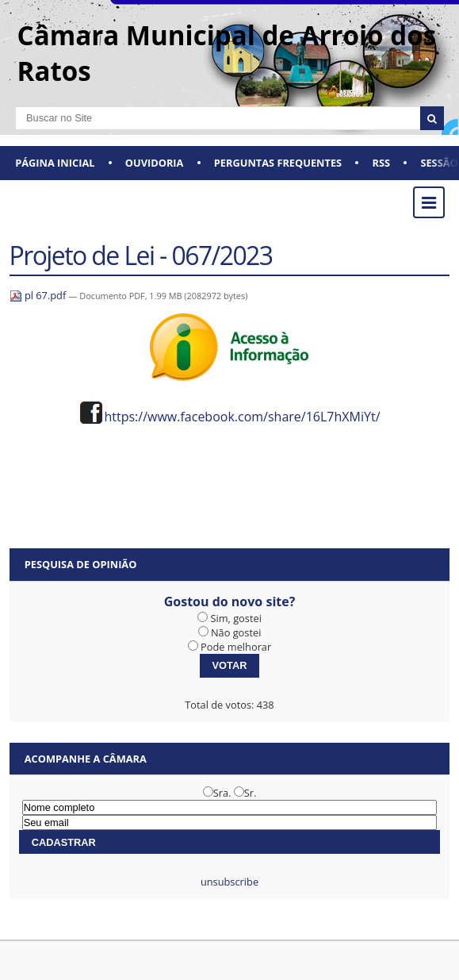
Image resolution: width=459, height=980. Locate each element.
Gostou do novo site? (230, 601)
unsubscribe (229, 882)
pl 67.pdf (39, 295)
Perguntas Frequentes (278, 163)
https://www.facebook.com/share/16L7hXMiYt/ (242, 417)
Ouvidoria (155, 163)
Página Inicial (55, 163)
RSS (381, 163)
